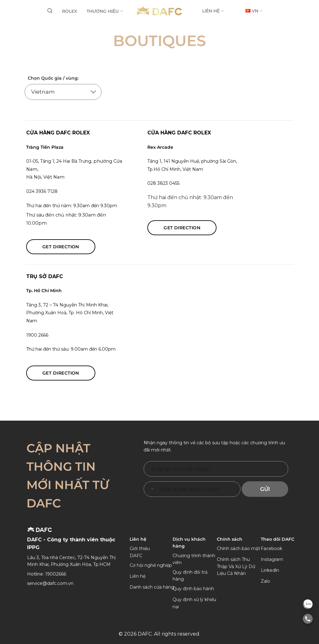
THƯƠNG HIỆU (105, 11)
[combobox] (151, 489)
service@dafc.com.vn (50, 583)
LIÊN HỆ (213, 11)
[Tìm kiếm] (50, 11)
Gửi (265, 489)
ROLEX (70, 11)
